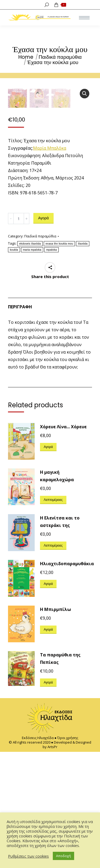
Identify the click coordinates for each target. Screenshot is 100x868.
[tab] (50, 421)
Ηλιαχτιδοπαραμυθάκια (67, 680)
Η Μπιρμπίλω (55, 726)
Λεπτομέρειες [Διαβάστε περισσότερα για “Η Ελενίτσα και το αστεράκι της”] (53, 662)
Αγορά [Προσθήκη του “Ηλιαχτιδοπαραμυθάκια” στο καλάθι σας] (48, 700)
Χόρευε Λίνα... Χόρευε (63, 543)
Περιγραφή (20, 423)
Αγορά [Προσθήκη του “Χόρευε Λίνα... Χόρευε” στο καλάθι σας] (48, 563)
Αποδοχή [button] (63, 856)
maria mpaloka (32, 366)
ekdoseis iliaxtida (30, 360)
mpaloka (51, 366)
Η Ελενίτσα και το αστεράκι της (60, 638)
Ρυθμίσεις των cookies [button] (28, 856)
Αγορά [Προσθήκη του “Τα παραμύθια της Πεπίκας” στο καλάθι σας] (48, 798)
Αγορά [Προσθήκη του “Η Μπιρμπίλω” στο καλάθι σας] (48, 746)
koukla (14, 366)
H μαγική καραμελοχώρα (57, 592)
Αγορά (43, 334)
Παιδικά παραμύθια (40, 353)
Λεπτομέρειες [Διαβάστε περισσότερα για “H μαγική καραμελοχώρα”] (53, 616)
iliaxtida (83, 360)
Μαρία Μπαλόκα (50, 265)
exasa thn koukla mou (59, 360)
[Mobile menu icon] (84, 18)
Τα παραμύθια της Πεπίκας (60, 775)
